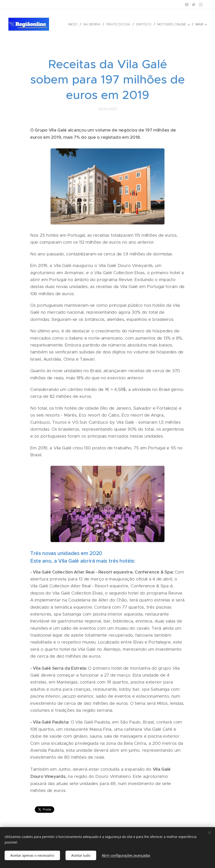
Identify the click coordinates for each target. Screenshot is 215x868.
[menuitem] (74, 24)
